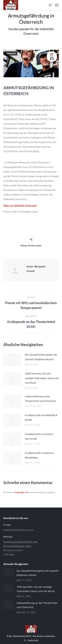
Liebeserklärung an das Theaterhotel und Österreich (40, 399)
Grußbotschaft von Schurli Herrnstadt (39, 436)
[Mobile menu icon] (57, 5)
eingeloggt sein (21, 492)
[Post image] (12, 360)
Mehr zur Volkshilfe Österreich (20, 205)
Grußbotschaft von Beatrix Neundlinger (39, 455)
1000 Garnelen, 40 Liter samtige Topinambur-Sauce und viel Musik (42, 378)
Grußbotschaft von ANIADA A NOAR (41, 417)
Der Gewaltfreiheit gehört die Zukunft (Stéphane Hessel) (41, 357)
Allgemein (11, 53)
